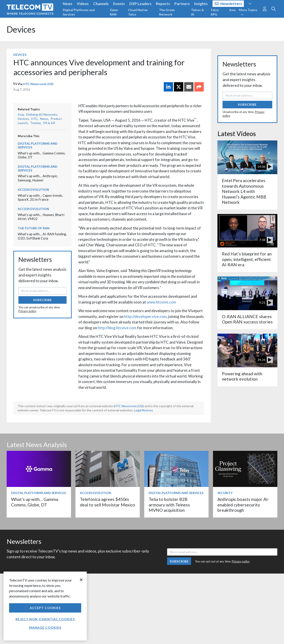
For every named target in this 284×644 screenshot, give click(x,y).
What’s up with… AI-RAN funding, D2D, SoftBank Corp (42, 236)
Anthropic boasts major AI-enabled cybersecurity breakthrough (243, 505)
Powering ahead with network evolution (242, 376)
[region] (45, 606)
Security (225, 493)
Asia (232, 10)
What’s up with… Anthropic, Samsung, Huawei (38, 178)
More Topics (248, 12)
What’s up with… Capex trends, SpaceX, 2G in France (40, 197)
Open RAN (114, 12)
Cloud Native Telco (138, 12)
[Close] (81, 580)
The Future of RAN (34, 228)
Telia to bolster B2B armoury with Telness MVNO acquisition (169, 505)
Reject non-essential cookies (45, 619)
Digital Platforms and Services (79, 12)
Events (119, 4)
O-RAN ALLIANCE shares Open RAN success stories (247, 319)
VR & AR (49, 123)
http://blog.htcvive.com (117, 328)
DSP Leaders (140, 4)
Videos (83, 4)
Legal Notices (143, 410)
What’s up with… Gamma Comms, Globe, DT (35, 502)
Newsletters (228, 4)
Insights (201, 4)
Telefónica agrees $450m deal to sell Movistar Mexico (107, 502)
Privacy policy (27, 311)
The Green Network (167, 12)
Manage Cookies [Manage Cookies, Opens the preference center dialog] (45, 627)
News (68, 4)
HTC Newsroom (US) (38, 84)
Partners (182, 4)
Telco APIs (215, 12)
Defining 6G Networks (42, 114)
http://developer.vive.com (145, 316)
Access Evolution (33, 190)
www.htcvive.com (161, 302)
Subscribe (42, 300)
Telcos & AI (197, 12)
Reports (163, 4)
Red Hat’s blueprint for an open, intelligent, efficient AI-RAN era (247, 259)
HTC (35, 119)
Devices (21, 29)
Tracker (35, 123)
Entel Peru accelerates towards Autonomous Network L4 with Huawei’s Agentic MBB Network (244, 191)
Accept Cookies (45, 608)
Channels (101, 4)
